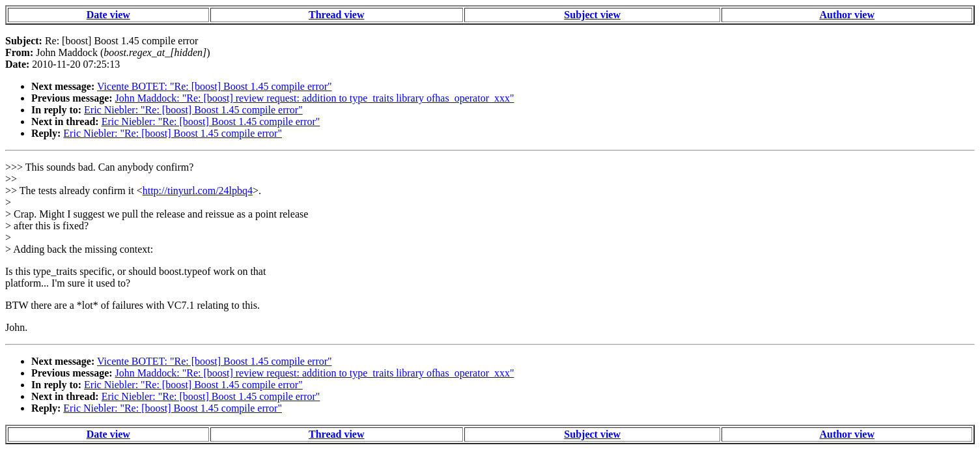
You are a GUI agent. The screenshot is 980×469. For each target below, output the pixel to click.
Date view (108, 15)
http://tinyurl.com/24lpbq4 (198, 191)
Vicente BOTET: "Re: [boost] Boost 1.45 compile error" (215, 86)
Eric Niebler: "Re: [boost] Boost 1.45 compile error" (193, 110)
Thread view (336, 15)
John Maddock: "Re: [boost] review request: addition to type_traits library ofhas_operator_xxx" (315, 98)
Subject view (592, 15)
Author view (847, 15)
